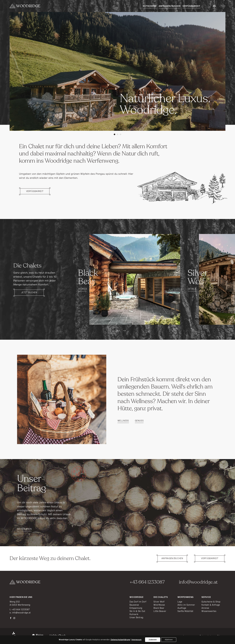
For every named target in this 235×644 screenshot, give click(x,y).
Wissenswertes (209, 611)
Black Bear (159, 608)
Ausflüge (182, 608)
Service (206, 597)
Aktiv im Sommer (186, 605)
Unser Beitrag (136, 617)
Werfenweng (186, 597)
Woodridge (136, 597)
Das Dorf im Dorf (138, 602)
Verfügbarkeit (191, 6)
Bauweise (134, 605)
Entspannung (136, 608)
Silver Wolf (159, 602)
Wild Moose (159, 605)
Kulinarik (134, 614)
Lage (180, 602)
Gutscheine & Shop (211, 602)
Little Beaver (160, 611)
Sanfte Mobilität (185, 611)
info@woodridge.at (198, 582)
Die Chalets (161, 597)
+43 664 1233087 (147, 582)
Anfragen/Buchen (169, 6)
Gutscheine (150, 6)
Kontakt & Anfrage (211, 605)
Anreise (205, 608)
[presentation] (118, 331)
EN (214, 6)
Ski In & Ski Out (137, 611)
